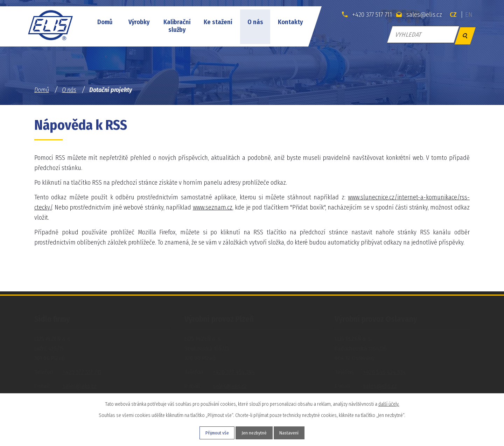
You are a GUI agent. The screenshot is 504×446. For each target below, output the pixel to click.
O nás (255, 22)
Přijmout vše (213, 433)
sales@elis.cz (417, 15)
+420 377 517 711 (363, 15)
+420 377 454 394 (234, 372)
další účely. (389, 403)
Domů (105, 22)
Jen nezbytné (254, 433)
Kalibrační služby (177, 26)
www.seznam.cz (213, 207)
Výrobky (139, 22)
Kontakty (290, 22)
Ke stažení (218, 22)
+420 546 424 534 (384, 372)
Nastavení (294, 433)
